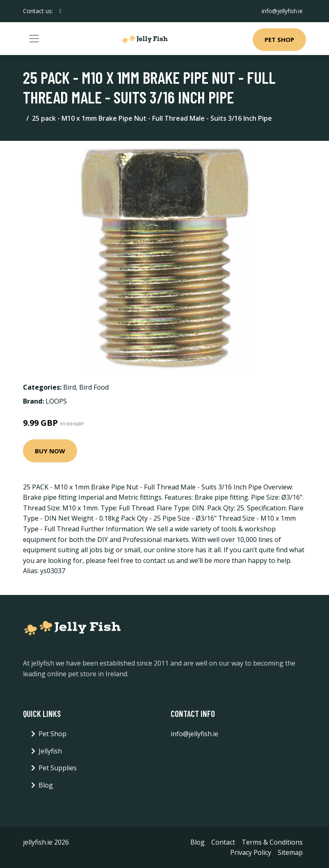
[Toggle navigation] (34, 39)
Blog (46, 785)
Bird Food (94, 387)
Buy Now (50, 451)
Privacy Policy (251, 852)
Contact (223, 842)
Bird (70, 387)
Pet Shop (279, 39)
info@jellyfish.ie (282, 11)
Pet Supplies (58, 768)
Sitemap (290, 852)
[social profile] (61, 11)
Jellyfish (50, 751)
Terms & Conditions (272, 842)
